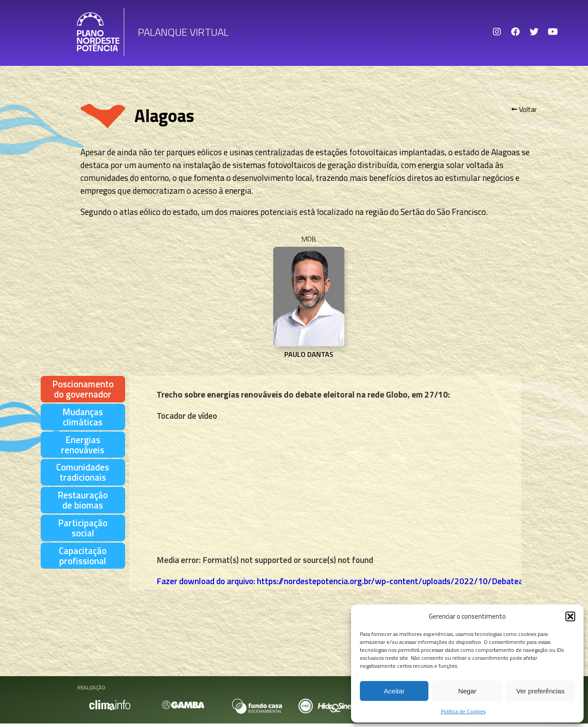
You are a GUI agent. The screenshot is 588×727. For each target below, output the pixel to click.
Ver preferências (540, 691)
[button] (570, 616)
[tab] (83, 389)
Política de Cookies (463, 711)
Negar (468, 691)
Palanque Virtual (183, 32)
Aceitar (394, 691)
